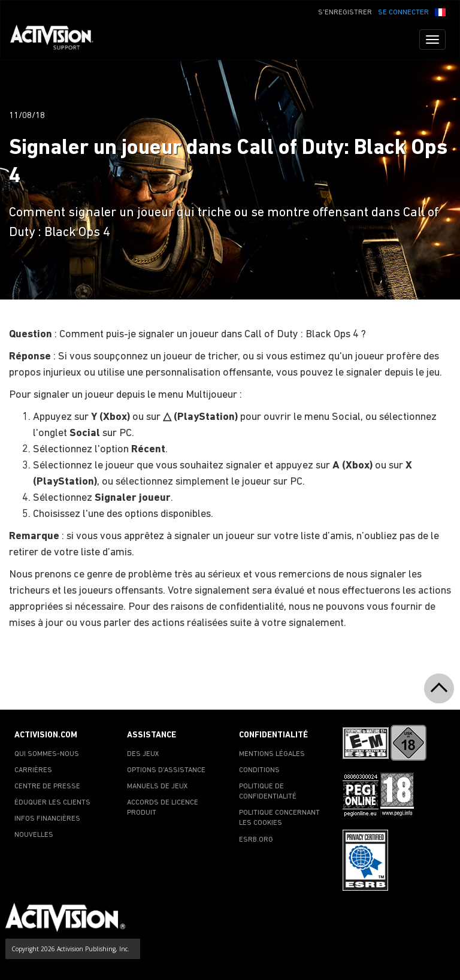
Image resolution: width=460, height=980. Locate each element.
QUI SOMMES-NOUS (47, 754)
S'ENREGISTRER (345, 13)
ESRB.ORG (256, 840)
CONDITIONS (259, 770)
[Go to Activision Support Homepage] (58, 40)
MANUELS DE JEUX (158, 787)
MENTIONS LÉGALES (272, 754)
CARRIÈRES (33, 770)
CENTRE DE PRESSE (47, 787)
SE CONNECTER (403, 13)
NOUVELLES (34, 835)
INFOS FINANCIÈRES (47, 819)
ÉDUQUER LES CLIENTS (52, 803)
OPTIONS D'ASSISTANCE (166, 770)
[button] (440, 11)
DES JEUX (143, 754)
